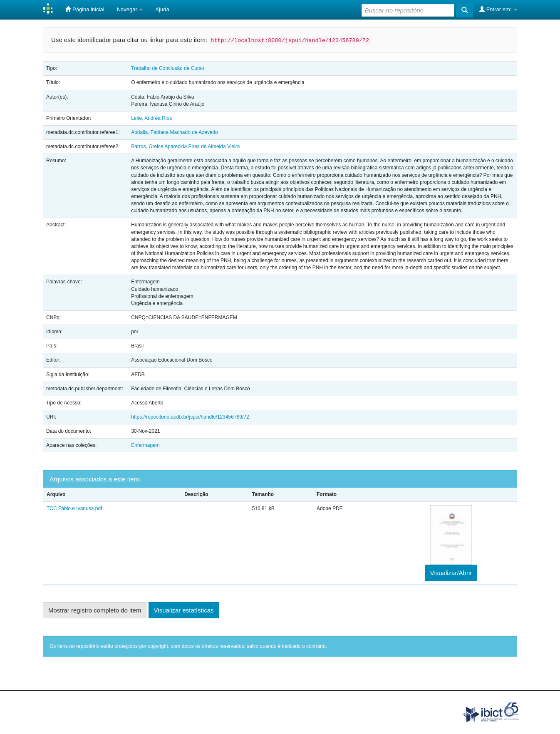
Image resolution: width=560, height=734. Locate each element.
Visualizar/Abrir (451, 573)
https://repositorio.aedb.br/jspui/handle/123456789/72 (190, 417)
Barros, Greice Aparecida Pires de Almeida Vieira (185, 146)
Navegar (130, 9)
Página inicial (85, 9)
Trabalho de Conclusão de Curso (168, 68)
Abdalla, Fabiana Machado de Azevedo (175, 132)
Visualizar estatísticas (184, 610)
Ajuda (162, 9)
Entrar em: (498, 9)
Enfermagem (145, 445)
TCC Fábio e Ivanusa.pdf (74, 508)
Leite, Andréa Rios (151, 118)
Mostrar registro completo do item (95, 610)
